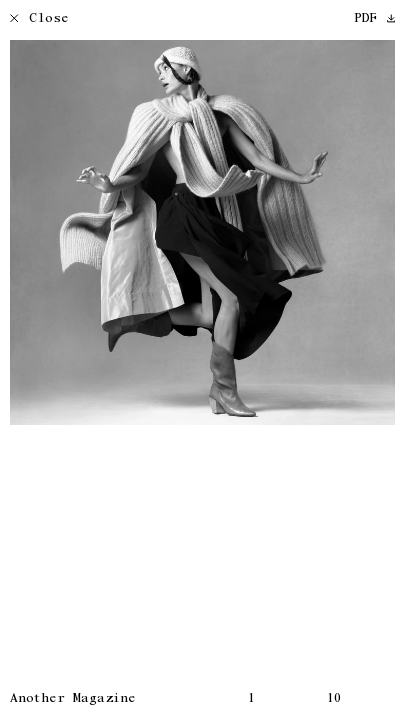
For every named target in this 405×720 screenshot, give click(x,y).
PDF (375, 19)
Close (39, 19)
